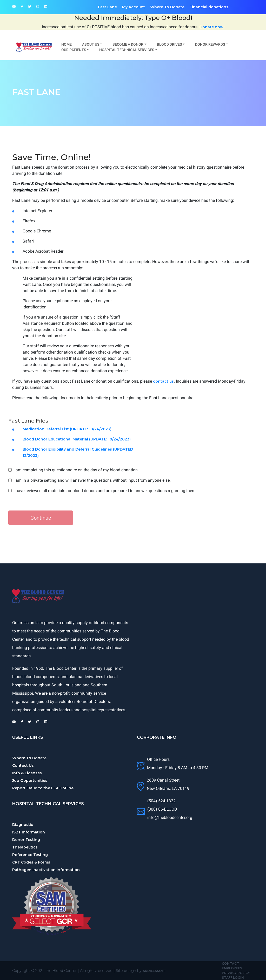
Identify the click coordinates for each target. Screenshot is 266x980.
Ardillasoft (154, 971)
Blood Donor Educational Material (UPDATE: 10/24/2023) (77, 439)
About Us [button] (91, 44)
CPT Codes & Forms (31, 862)
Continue (41, 518)
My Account (134, 7)
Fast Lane (107, 7)
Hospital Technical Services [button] (127, 50)
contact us (163, 381)
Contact (230, 964)
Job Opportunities (30, 781)
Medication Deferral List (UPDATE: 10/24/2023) (67, 429)
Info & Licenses (27, 773)
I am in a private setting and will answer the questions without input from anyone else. (92, 480)
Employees (232, 968)
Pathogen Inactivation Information (46, 870)
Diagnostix (23, 825)
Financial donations (209, 7)
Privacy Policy (236, 973)
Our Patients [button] (74, 50)
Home (66, 44)
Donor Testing (26, 840)
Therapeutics (25, 847)
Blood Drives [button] (169, 44)
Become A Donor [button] (128, 44)
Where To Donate (167, 7)
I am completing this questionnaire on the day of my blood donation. (76, 470)
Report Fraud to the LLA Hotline (43, 788)
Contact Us (23, 765)
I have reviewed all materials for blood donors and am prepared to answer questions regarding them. (105, 491)
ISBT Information (29, 832)
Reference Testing (30, 855)
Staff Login (233, 978)
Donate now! (212, 27)
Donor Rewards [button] (210, 44)
